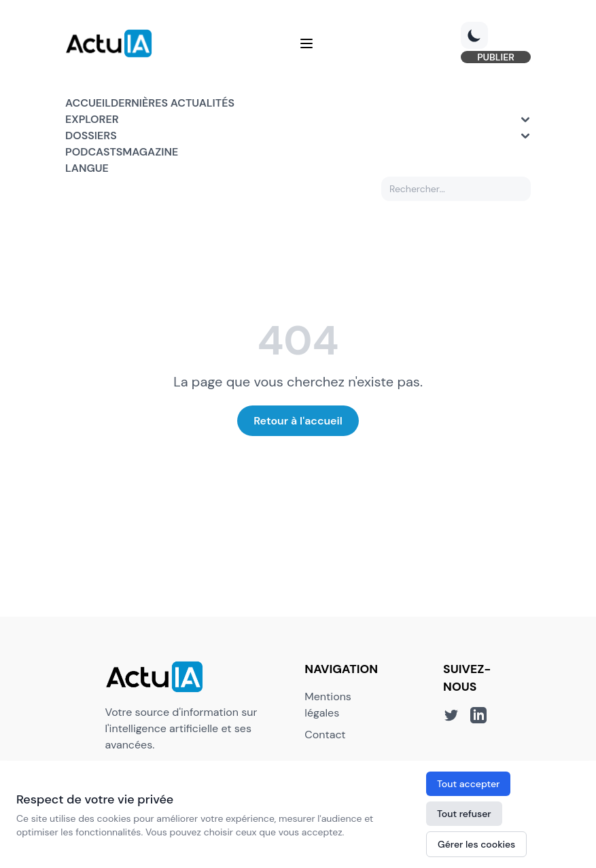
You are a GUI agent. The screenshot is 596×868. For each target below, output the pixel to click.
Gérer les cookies (476, 844)
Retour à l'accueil (298, 421)
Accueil (88, 103)
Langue (87, 168)
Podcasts (94, 152)
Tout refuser (464, 814)
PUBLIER (496, 57)
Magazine (150, 152)
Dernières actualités (173, 103)
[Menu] (306, 43)
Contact (325, 735)
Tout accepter (468, 784)
